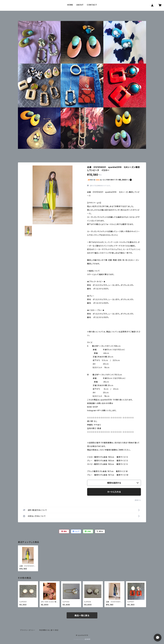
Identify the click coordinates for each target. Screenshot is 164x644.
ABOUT (80, 5)
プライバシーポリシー (28, 630)
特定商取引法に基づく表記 (49, 630)
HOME (70, 5)
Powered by (82, 639)
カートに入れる (114, 492)
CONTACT (92, 5)
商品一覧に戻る (82, 615)
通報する (138, 500)
